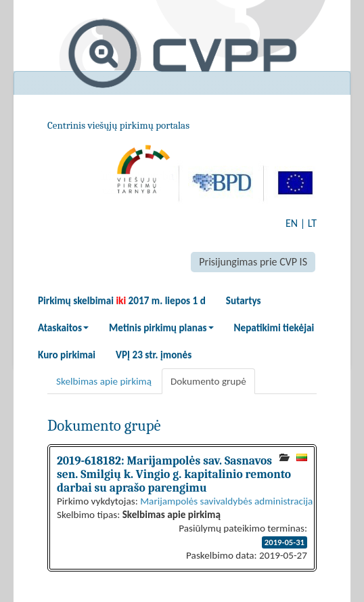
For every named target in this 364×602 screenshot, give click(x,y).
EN (292, 223)
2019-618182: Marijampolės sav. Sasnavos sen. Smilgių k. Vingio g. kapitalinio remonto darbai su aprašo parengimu (174, 474)
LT (312, 223)
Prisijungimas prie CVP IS (253, 262)
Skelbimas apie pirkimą (104, 381)
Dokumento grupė (208, 381)
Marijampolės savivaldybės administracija (226, 501)
